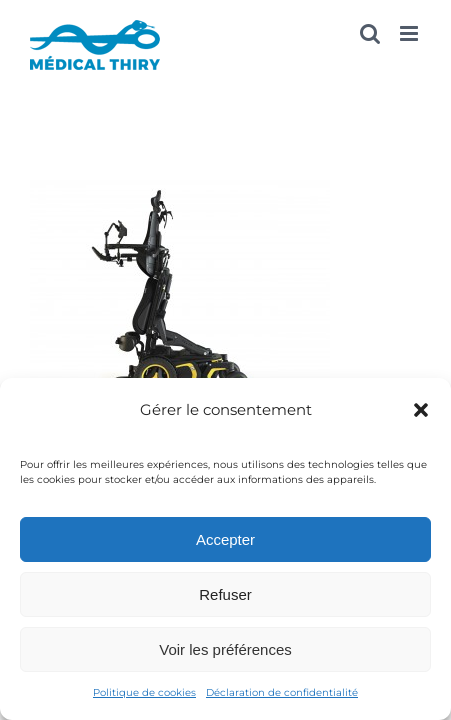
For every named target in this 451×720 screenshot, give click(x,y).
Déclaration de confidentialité (282, 692)
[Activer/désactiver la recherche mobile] (370, 33)
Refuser (225, 594)
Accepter (225, 539)
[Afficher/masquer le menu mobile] (410, 33)
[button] (421, 410)
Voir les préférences (225, 649)
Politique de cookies (144, 692)
